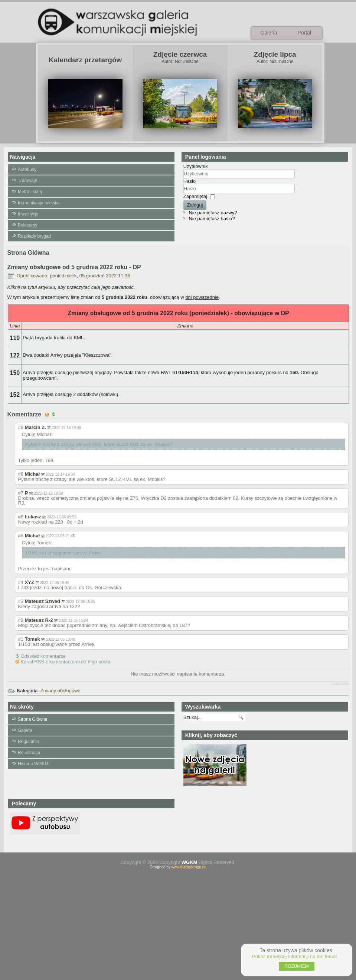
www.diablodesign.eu (189, 867)
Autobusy (27, 169)
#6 (21, 517)
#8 (21, 474)
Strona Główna (32, 719)
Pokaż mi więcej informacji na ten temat (294, 956)
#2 (21, 620)
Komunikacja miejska (39, 203)
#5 (21, 536)
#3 (21, 601)
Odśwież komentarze (43, 656)
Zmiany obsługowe (60, 691)
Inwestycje (28, 214)
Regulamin (28, 742)
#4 (21, 582)
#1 (21, 639)
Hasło (190, 181)
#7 (21, 493)
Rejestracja (29, 753)
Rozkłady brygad (34, 236)
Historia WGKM (33, 764)
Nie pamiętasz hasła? (212, 219)
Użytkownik (196, 166)
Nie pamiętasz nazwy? (213, 213)
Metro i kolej (30, 192)
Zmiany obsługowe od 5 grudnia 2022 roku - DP (74, 267)
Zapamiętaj (195, 196)
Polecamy (28, 225)
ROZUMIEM (296, 966)
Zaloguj (195, 205)
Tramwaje (27, 181)
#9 (21, 427)
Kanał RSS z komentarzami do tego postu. (66, 662)
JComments (340, 684)
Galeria (25, 730)
